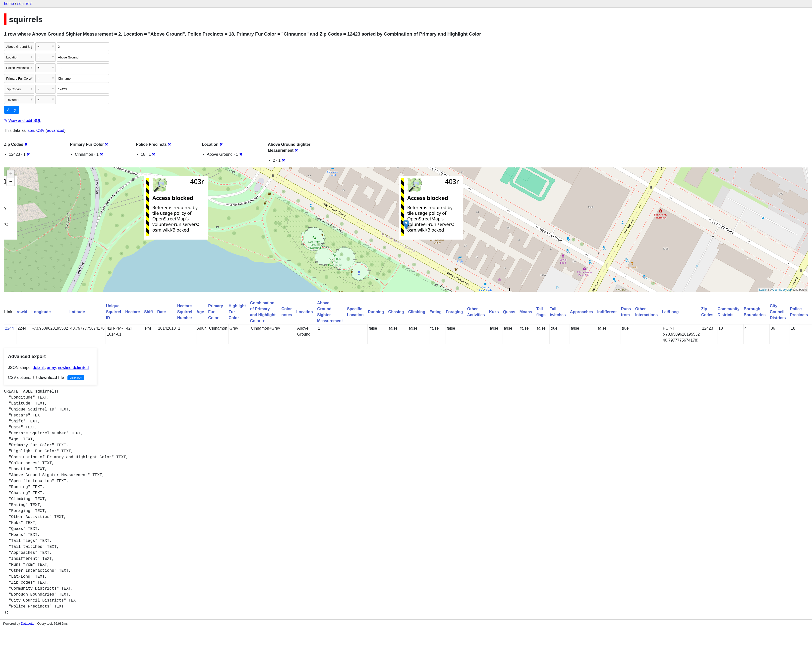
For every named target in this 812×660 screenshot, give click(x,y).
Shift (149, 312)
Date (161, 312)
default (39, 368)
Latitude (77, 312)
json (30, 130)
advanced (56, 130)
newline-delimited (73, 368)
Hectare (133, 312)
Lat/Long (670, 312)
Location (305, 312)
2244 (9, 328)
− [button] (11, 182)
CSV (40, 130)
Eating (435, 312)
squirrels (25, 4)
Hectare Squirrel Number (185, 312)
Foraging (454, 312)
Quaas (509, 312)
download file (49, 378)
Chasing (396, 312)
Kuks (494, 312)
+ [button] (11, 174)
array (51, 368)
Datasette (28, 624)
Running (376, 312)
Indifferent (607, 312)
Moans (526, 312)
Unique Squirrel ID (114, 312)
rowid (22, 312)
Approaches (581, 312)
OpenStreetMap (782, 290)
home (9, 4)
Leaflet (763, 290)
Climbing (417, 312)
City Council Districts (778, 312)
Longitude (41, 312)
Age (200, 312)
